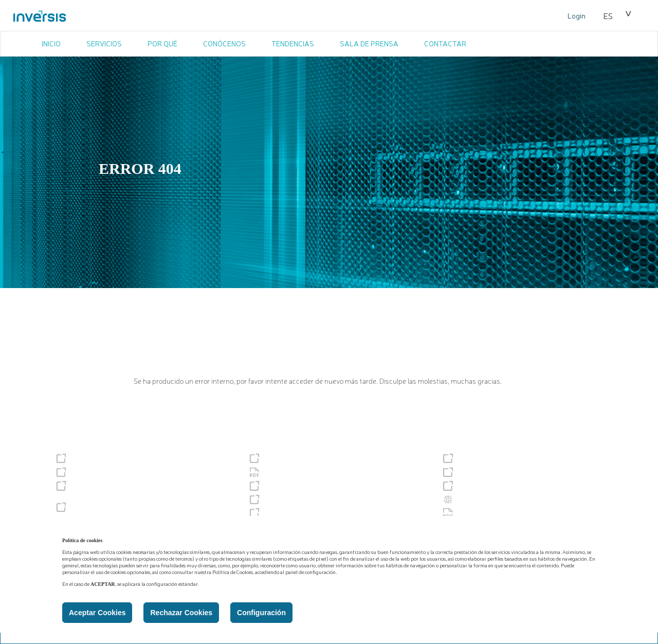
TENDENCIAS (293, 43)
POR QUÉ (162, 43)
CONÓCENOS (224, 43)
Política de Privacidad (291, 472)
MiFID (459, 472)
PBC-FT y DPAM (283, 513)
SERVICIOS (104, 43)
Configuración (261, 613)
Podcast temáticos (93, 507)
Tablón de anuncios (95, 458)
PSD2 (459, 486)
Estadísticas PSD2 (479, 499)
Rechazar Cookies (181, 613)
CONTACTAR (445, 43)
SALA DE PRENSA (369, 43)
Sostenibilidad (473, 458)
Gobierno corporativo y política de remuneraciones (117, 490)
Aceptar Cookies (97, 613)
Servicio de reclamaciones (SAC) (116, 472)
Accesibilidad (278, 458)
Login (577, 15)
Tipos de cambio (284, 486)
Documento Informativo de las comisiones (518, 513)
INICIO (51, 43)
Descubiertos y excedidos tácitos (309, 499)
